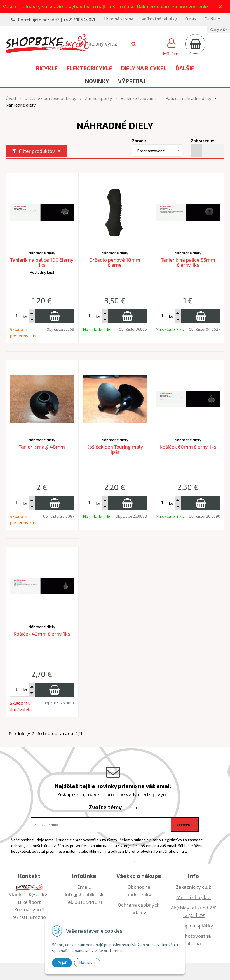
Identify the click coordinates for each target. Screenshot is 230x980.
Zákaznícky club (194, 887)
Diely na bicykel (144, 68)
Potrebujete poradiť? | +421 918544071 (57, 19)
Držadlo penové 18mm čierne (115, 262)
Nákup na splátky (194, 925)
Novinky (97, 81)
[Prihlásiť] (171, 46)
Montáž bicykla (193, 897)
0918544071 (88, 902)
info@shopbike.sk (84, 894)
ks (25, 316)
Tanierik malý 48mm (42, 447)
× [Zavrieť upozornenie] (220, 7)
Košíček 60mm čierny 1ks (188, 447)
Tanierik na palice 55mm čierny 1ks (188, 262)
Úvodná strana (119, 19)
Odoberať (185, 825)
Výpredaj (132, 81)
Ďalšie (212, 19)
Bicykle (47, 68)
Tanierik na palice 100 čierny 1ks (42, 262)
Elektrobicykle (89, 68)
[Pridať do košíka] (55, 316)
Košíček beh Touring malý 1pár (115, 449)
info (133, 807)
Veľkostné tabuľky (159, 19)
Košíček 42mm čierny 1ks (42, 634)
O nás (191, 19)
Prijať (62, 963)
